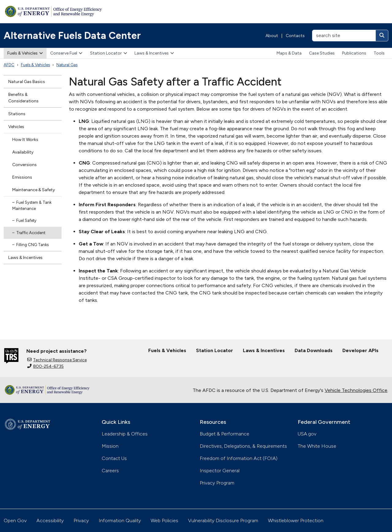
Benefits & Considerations (23, 98)
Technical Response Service (57, 360)
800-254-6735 (45, 366)
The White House (317, 446)
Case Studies (322, 53)
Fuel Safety (26, 220)
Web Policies (164, 521)
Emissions (22, 177)
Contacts (295, 36)
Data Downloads (314, 350)
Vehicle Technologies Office (356, 390)
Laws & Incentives (154, 53)
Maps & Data (289, 53)
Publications (354, 53)
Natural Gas (67, 65)
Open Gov (15, 521)
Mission (110, 446)
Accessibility (50, 521)
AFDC (9, 65)
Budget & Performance (224, 434)
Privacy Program (217, 483)
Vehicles (16, 127)
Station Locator (109, 53)
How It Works (25, 140)
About (272, 36)
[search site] (344, 36)
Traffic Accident (31, 233)
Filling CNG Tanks (32, 245)
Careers (110, 471)
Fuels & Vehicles (25, 53)
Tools (379, 53)
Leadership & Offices (125, 434)
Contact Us (114, 458)
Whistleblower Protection (296, 521)
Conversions (24, 165)
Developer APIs (360, 350)
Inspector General (220, 471)
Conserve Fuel (66, 53)
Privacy (81, 521)
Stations (17, 114)
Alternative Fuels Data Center (72, 36)
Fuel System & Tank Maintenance (32, 205)
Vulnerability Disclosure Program (223, 521)
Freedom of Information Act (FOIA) (239, 458)
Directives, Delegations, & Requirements (243, 446)
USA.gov (307, 434)
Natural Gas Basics (27, 82)
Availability (23, 152)
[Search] (382, 36)
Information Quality (120, 521)
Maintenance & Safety (34, 190)
